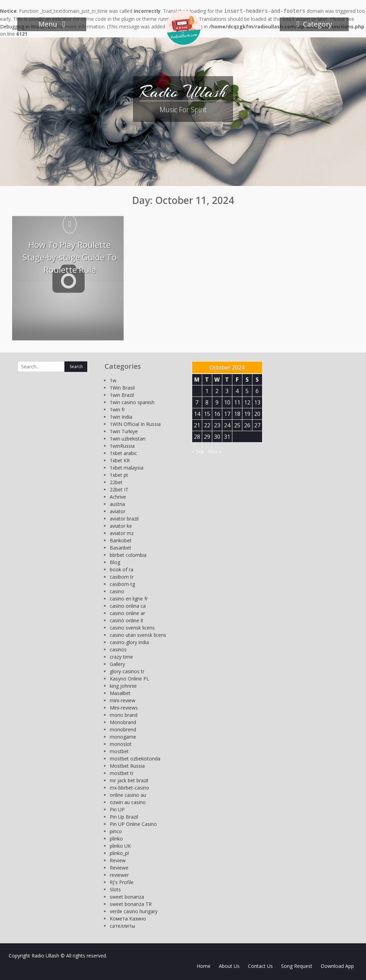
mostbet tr (122, 773)
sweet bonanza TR (131, 904)
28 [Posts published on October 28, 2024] (197, 437)
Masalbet (120, 693)
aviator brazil (124, 519)
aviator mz (122, 533)
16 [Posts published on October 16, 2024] (217, 414)
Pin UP (117, 809)
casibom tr (122, 577)
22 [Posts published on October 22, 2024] (207, 425)
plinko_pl (119, 853)
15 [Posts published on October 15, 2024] (207, 414)
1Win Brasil (122, 388)
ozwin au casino (128, 802)
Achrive (118, 497)
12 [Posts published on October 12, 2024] (247, 402)
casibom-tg (122, 584)
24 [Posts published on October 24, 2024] (227, 425)
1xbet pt (119, 475)
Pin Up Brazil (124, 817)
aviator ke (121, 526)
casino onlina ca (128, 606)
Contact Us (260, 966)
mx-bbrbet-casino (130, 788)
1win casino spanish (132, 402)
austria (117, 504)
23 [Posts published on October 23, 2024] (217, 425)
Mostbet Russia (127, 766)
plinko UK (120, 846)
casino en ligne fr (129, 599)
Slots (115, 889)
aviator (118, 511)
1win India (121, 417)
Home (204, 966)
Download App (337, 966)
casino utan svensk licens (138, 635)
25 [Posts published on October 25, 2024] (237, 425)
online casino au (128, 795)
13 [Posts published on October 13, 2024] (257, 402)
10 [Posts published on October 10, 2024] (227, 402)
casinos (118, 649)
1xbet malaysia (127, 468)
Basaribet (120, 548)
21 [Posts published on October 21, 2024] (197, 425)
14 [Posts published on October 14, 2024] (197, 414)
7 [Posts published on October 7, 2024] (197, 402)
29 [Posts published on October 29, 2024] (207, 437)
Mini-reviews (124, 708)
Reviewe (119, 868)
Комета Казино (128, 919)
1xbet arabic (123, 453)
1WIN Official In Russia (135, 424)
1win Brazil (122, 395)
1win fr (117, 409)
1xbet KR (120, 460)
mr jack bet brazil (129, 780)
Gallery (117, 664)
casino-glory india (129, 642)
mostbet (119, 751)
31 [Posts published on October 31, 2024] (227, 437)
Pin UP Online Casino (133, 824)
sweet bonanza (127, 897)
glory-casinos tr (127, 671)
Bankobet (121, 540)
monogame (123, 737)
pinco (116, 831)
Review (118, 860)
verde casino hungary (134, 911)
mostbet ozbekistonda (135, 759)
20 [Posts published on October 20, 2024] (257, 414)
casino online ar (127, 613)
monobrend (123, 729)
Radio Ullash (183, 92)
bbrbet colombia (128, 555)
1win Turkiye (124, 431)
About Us (229, 966)
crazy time (121, 657)
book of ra (122, 569)
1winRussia (122, 446)
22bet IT (119, 489)
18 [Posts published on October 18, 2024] (237, 414)
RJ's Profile (122, 882)
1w (113, 380)
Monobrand (123, 722)
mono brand (124, 715)
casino (117, 591)
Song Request (297, 966)
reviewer (119, 875)
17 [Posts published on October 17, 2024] (227, 414)
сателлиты (122, 926)
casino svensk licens (132, 628)
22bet (116, 482)
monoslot (121, 744)
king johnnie (123, 686)
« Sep (198, 451)
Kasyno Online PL (130, 679)
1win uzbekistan (128, 439)
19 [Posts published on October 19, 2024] (247, 414)
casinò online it (127, 620)
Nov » (215, 451)
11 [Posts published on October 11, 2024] (237, 402)
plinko (116, 839)
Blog (115, 562)
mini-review (123, 700)
